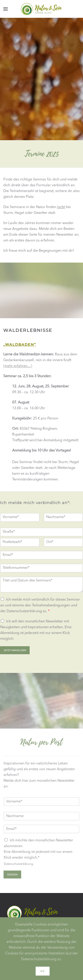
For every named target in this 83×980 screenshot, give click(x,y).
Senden (13, 874)
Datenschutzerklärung (24, 611)
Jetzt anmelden (15, 650)
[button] (6, 9)
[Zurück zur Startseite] (42, 9)
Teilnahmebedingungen (51, 605)
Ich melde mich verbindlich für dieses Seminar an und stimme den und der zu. (40, 605)
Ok (43, 971)
